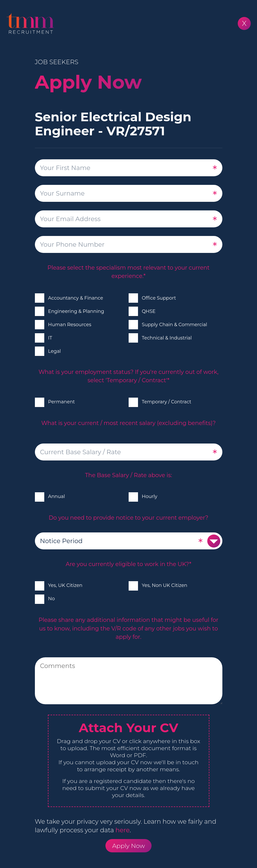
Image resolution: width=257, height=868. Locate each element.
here (123, 830)
